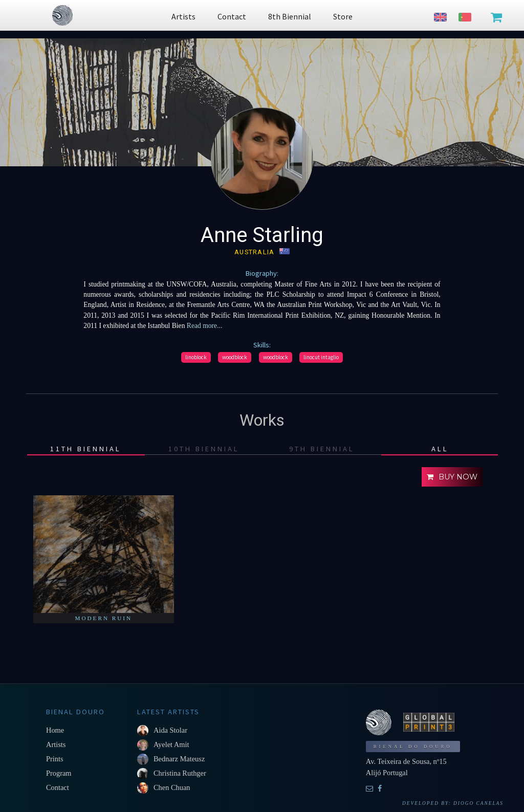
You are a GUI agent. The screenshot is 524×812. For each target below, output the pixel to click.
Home (55, 730)
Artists (56, 744)
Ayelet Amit (171, 744)
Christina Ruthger (180, 773)
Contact (58, 787)
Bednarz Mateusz (179, 759)
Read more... (203, 326)
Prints (55, 759)
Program (59, 773)
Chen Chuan (172, 787)
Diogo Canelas (478, 803)
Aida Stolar (170, 730)
